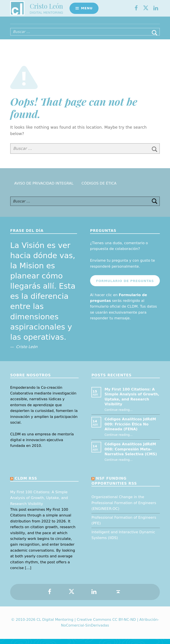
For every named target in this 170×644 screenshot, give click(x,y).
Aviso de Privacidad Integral (44, 188)
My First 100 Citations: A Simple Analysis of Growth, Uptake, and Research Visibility (39, 503)
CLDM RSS (26, 483)
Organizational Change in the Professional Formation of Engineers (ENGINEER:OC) (124, 508)
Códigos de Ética (99, 188)
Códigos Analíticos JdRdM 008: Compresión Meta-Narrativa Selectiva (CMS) (131, 454)
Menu (87, 10)
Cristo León (46, 8)
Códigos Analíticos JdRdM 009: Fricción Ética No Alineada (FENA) (130, 429)
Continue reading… (119, 415)
